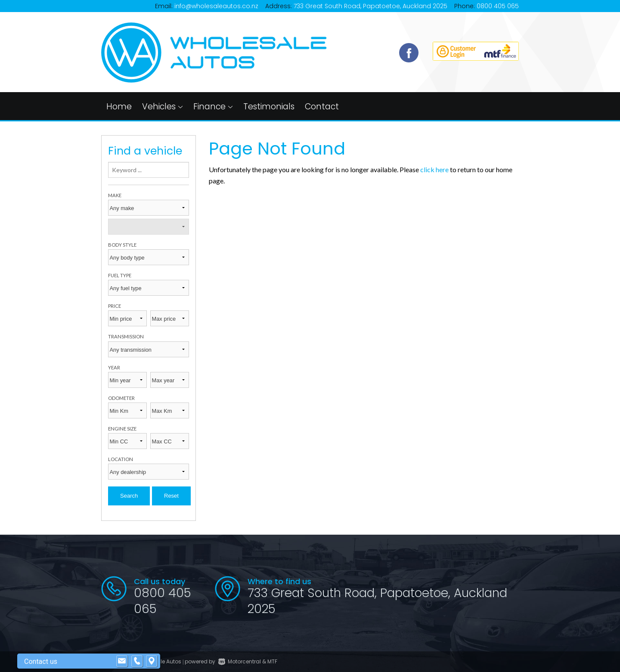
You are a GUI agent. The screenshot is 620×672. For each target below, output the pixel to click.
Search (129, 496)
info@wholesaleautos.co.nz (216, 6)
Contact (322, 107)
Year (114, 367)
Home (119, 107)
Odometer (121, 398)
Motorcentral (240, 661)
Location (121, 459)
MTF (272, 661)
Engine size (122, 429)
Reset (171, 496)
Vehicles (163, 107)
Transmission (126, 336)
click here (434, 169)
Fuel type (120, 275)
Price (115, 306)
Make (115, 195)
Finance (213, 107)
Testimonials (269, 107)
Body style (122, 245)
